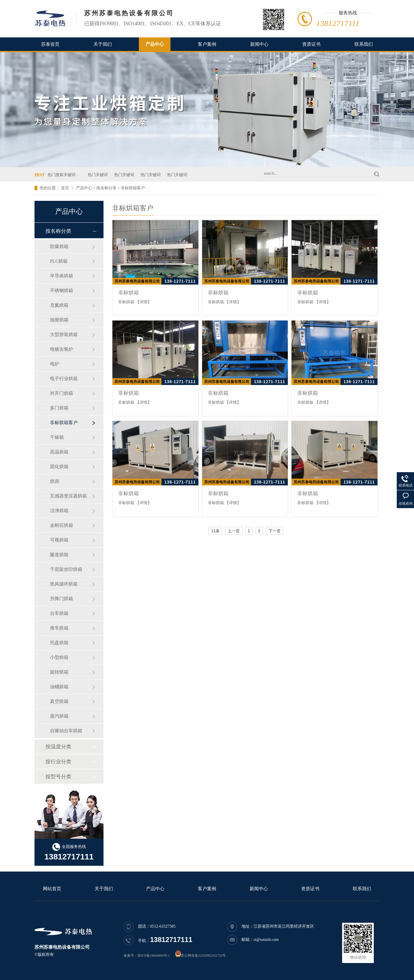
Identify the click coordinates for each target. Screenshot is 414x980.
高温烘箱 (59, 452)
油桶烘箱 (59, 687)
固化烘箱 (59, 467)
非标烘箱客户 (133, 188)
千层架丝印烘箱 (66, 569)
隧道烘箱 (59, 555)
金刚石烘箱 (62, 525)
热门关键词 (98, 175)
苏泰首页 (50, 44)
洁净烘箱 (59, 511)
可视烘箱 (59, 540)
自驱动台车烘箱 (66, 731)
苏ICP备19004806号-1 (154, 956)
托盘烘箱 (59, 643)
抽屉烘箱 (59, 320)
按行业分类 (58, 762)
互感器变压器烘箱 (68, 496)
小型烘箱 (59, 657)
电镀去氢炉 (62, 349)
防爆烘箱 (59, 246)
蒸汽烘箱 (59, 716)
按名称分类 (106, 188)
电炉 (55, 364)
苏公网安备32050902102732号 (203, 956)
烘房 (55, 481)
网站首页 (52, 889)
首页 (65, 188)
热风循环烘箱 (64, 584)
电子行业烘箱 (64, 379)
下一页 (275, 531)
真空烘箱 (59, 701)
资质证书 (311, 44)
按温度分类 (58, 747)
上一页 (234, 531)
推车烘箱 (59, 628)
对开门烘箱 (62, 393)
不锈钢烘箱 (62, 290)
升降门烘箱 (62, 599)
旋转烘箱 (59, 672)
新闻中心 (259, 44)
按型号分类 (58, 777)
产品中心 (155, 44)
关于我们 (103, 44)
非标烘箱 (129, 293)
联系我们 (364, 44)
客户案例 (207, 44)
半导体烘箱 (62, 276)
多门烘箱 (59, 408)
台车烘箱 (59, 613)
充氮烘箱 (59, 305)
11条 (215, 531)
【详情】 (143, 302)
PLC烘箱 (59, 261)
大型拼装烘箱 (64, 334)
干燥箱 (57, 437)
